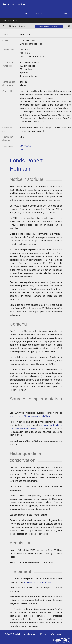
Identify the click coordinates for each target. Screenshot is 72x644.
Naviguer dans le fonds (49, 26)
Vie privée (56, 634)
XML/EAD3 (25, 146)
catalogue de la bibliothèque (37, 582)
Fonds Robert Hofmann (14, 26)
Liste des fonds (10, 21)
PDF (22, 150)
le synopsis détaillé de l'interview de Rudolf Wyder (36, 427)
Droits (43, 634)
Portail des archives (14, 4)
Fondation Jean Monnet (24, 634)
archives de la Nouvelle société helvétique (30, 416)
